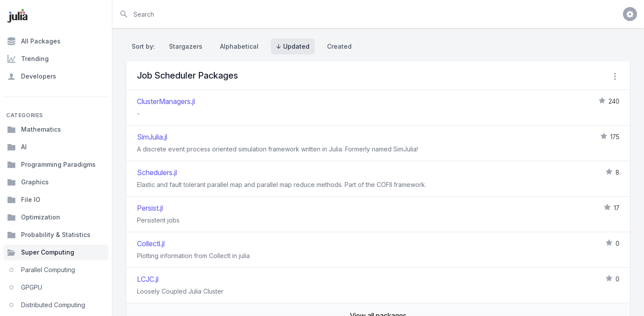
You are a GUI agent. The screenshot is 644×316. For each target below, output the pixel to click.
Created (339, 46)
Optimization (34, 217)
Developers (32, 76)
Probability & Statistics (49, 235)
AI (17, 147)
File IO (24, 200)
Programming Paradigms (51, 165)
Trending (28, 59)
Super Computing (41, 252)
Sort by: (145, 46)
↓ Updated (293, 46)
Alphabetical (239, 46)
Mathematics (34, 129)
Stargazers (186, 46)
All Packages (34, 41)
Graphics (28, 182)
